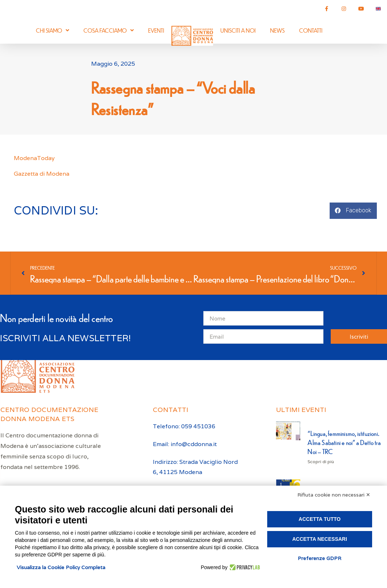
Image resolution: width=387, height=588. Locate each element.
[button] (353, 211)
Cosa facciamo (109, 30)
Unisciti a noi (238, 30)
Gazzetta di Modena (42, 174)
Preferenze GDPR (319, 558)
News (277, 30)
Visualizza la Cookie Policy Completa (61, 567)
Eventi (156, 30)
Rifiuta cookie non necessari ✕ (334, 495)
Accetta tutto (320, 519)
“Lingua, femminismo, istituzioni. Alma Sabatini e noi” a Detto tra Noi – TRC (344, 442)
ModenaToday (35, 158)
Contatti (311, 30)
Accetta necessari (320, 539)
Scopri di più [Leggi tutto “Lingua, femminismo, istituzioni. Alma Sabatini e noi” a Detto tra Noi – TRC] (321, 462)
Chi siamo (52, 30)
